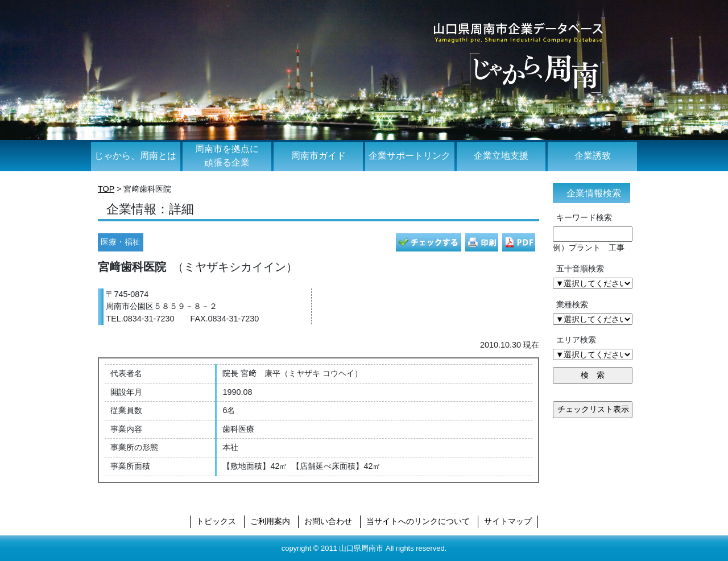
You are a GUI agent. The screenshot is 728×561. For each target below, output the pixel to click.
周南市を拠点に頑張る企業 (227, 156)
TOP (106, 189)
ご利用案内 (270, 521)
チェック (429, 242)
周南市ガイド (318, 156)
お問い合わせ (328, 521)
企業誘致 (593, 156)
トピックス (216, 521)
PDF (519, 242)
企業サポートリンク (409, 156)
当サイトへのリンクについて (418, 521)
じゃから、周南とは (135, 156)
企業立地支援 (501, 156)
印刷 (482, 242)
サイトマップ (508, 521)
